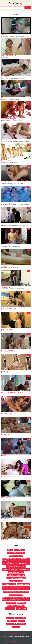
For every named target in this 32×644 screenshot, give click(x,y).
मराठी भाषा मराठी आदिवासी (16, 595)
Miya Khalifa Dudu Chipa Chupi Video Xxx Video (14, 560)
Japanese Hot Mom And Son (16, 553)
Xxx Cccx (5, 563)
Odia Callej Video (19, 550)
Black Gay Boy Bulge (23, 584)
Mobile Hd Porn (12, 621)
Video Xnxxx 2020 (12, 624)
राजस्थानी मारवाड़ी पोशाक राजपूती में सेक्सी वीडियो (16, 592)
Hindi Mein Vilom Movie (16, 581)
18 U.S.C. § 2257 (21, 641)
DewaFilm (16, 3)
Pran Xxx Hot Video (9, 569)
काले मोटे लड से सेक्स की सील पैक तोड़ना (20, 563)
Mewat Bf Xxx (21, 603)
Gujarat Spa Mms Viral (9, 584)
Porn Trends (16, 627)
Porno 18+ (21, 621)
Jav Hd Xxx (22, 624)
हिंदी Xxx (10, 550)
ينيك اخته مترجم (10, 608)
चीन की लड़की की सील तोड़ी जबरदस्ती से (16, 578)
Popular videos (17, 634)
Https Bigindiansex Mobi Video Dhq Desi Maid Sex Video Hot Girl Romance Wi (15, 599)
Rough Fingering (21, 608)
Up (26, 634)
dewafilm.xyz (11, 641)
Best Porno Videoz (20, 618)
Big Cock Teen (11, 603)
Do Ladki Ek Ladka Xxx (16, 556)
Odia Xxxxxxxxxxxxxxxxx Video (16, 566)
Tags (23, 634)
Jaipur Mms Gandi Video (16, 572)
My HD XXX (10, 618)
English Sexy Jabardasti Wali (16, 575)
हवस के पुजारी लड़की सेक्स (23, 569)
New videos (8, 634)
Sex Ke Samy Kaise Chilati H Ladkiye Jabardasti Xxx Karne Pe (13, 588)
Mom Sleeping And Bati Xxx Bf (16, 606)
